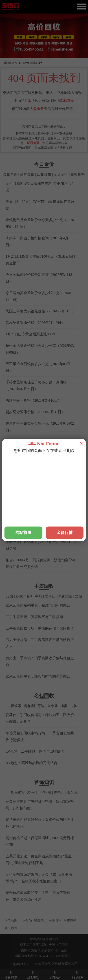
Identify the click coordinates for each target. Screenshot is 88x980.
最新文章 (48, 950)
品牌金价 (27, 174)
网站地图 (71, 964)
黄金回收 (19, 460)
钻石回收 (69, 460)
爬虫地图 (11, 928)
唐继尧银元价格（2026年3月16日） (33, 400)
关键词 (26, 950)
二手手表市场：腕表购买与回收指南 (34, 617)
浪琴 (29, 596)
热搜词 (36, 950)
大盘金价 (37, 109)
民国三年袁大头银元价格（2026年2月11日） (41, 311)
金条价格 (55, 920)
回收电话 (33, 975)
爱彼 (79, 596)
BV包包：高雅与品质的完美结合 (31, 763)
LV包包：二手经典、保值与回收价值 (35, 751)
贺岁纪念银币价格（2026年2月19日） (35, 323)
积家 (19, 596)
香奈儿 (53, 706)
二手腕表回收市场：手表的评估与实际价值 (40, 628)
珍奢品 (27, 920)
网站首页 (67, 101)
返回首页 (9, 63)
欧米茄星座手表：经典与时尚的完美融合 (38, 676)
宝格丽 (46, 792)
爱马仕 (50, 596)
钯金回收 (53, 460)
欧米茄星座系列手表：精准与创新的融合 (38, 605)
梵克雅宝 (65, 596)
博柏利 (29, 706)
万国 (9, 596)
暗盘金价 (40, 920)
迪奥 (64, 706)
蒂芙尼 (72, 792)
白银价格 (78, 174)
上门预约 (55, 975)
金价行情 (11, 975)
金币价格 (70, 920)
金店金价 (61, 174)
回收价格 (44, 174)
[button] (44, 56)
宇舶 (39, 596)
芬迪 (41, 706)
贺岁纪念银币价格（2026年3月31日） (35, 412)
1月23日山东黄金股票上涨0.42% (31, 334)
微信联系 (77, 975)
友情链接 (11, 920)
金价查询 (10, 174)
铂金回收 (35, 460)
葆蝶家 (16, 706)
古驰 (74, 706)
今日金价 (61, 950)
